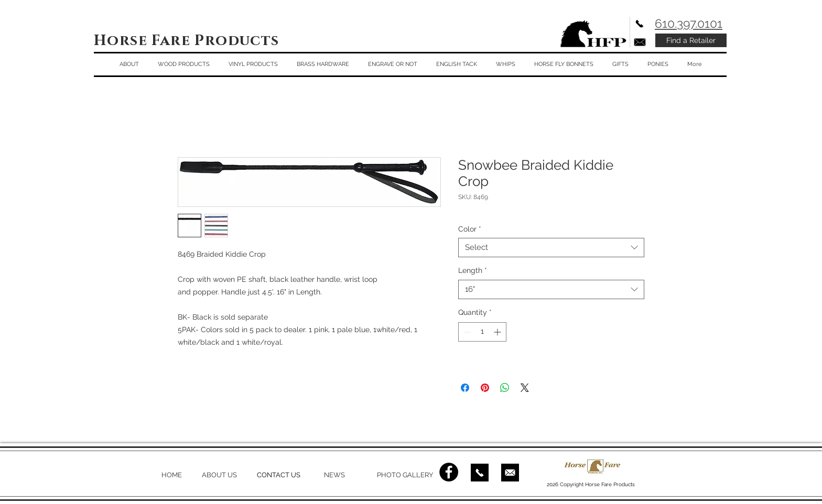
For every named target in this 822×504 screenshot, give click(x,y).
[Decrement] (466, 332)
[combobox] (551, 248)
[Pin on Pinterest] (485, 388)
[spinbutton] (482, 332)
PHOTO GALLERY (405, 475)
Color (470, 229)
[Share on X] (525, 388)
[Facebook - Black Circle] (449, 472)
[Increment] (498, 332)
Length (473, 270)
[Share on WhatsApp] (505, 388)
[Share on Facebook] (465, 388)
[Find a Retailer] (691, 40)
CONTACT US (279, 475)
